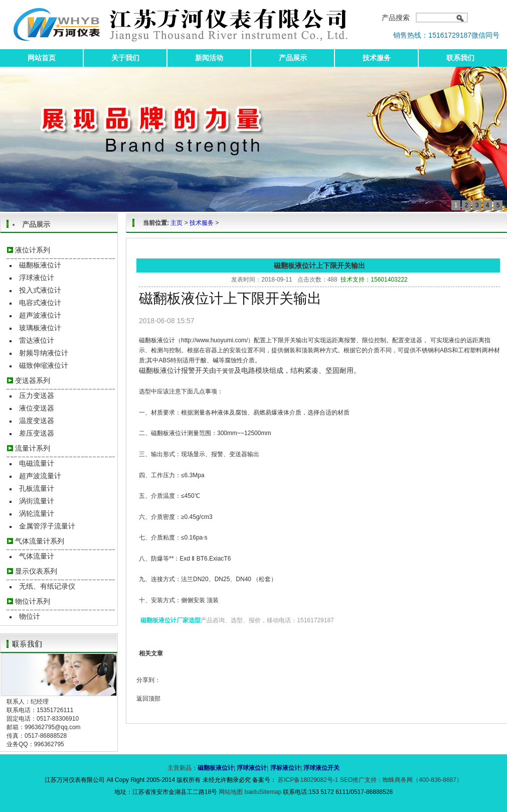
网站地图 (231, 792)
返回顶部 (148, 699)
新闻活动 (209, 58)
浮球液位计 (37, 278)
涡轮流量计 (37, 513)
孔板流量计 (37, 488)
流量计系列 (33, 448)
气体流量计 (37, 556)
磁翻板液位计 (40, 265)
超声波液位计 (40, 315)
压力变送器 (37, 395)
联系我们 (460, 58)
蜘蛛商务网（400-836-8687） (422, 780)
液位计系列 (33, 250)
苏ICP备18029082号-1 (308, 780)
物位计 (30, 616)
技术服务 (377, 58)
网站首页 (42, 58)
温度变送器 (37, 421)
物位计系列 (33, 601)
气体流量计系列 (40, 541)
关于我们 (125, 58)
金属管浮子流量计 (47, 526)
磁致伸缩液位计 (44, 365)
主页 (177, 223)
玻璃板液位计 (40, 328)
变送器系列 (33, 380)
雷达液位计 (37, 340)
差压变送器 (37, 433)
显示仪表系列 (36, 571)
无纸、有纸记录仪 (47, 586)
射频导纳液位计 (44, 353)
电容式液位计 (40, 303)
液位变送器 (37, 408)
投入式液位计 (40, 290)
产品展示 (293, 58)
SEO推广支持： (361, 780)
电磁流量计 (37, 463)
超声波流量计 (40, 476)
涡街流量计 (37, 501)
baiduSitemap (263, 792)
